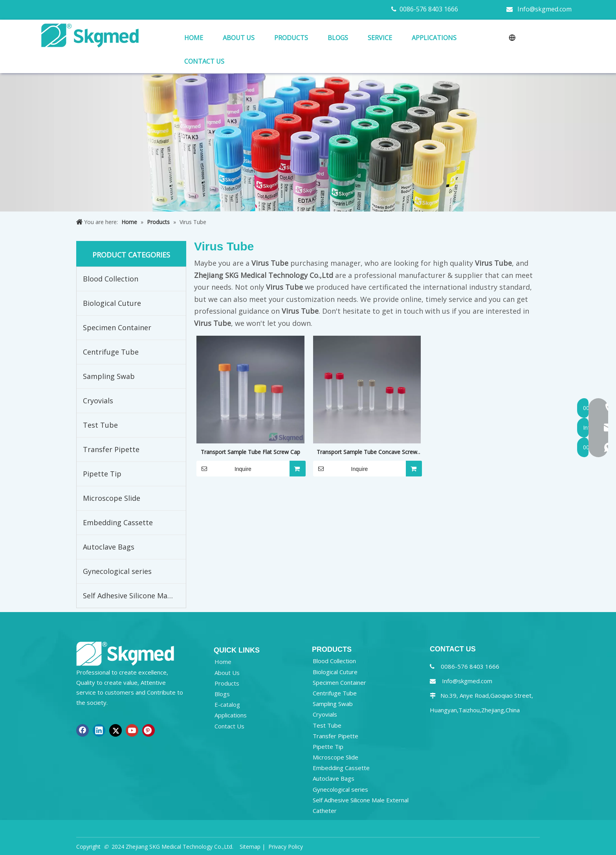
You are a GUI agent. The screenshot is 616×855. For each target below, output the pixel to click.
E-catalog (227, 704)
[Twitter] (115, 730)
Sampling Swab (109, 376)
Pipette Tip (102, 474)
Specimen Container (117, 327)
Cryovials (98, 401)
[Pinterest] (148, 730)
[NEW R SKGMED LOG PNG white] (125, 653)
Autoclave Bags (109, 547)
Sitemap (250, 847)
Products (227, 683)
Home (223, 662)
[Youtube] (132, 730)
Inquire (224, 469)
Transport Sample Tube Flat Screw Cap (250, 452)
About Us (227, 673)
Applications (231, 715)
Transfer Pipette (111, 449)
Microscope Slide (112, 498)
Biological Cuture (112, 303)
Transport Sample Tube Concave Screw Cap (367, 452)
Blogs (222, 694)
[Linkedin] (99, 730)
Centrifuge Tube (111, 352)
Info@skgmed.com (544, 9)
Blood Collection (111, 279)
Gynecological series (117, 571)
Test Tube (100, 425)
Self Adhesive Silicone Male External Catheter (134, 596)
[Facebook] (82, 730)
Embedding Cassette (118, 522)
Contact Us (229, 726)
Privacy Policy (286, 847)
